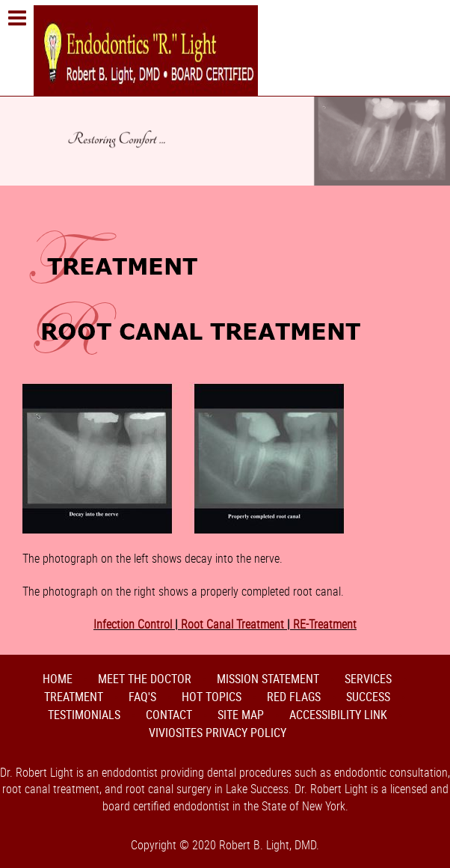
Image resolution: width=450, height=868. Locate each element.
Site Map (241, 715)
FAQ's (142, 697)
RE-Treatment (323, 624)
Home (58, 679)
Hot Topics (212, 697)
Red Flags (294, 697)
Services (368, 679)
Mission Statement (268, 679)
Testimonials (84, 715)
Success (368, 697)
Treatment (74, 697)
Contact (169, 715)
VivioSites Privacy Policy (218, 733)
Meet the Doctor (145, 679)
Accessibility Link (338, 715)
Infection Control (134, 624)
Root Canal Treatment (232, 624)
